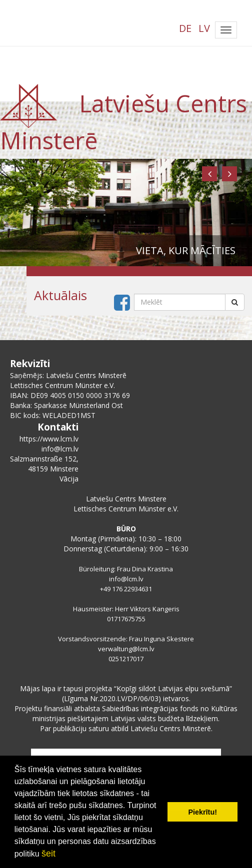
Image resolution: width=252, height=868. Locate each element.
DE (185, 28)
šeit (48, 854)
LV (204, 28)
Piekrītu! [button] (202, 812)
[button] (209, 174)
